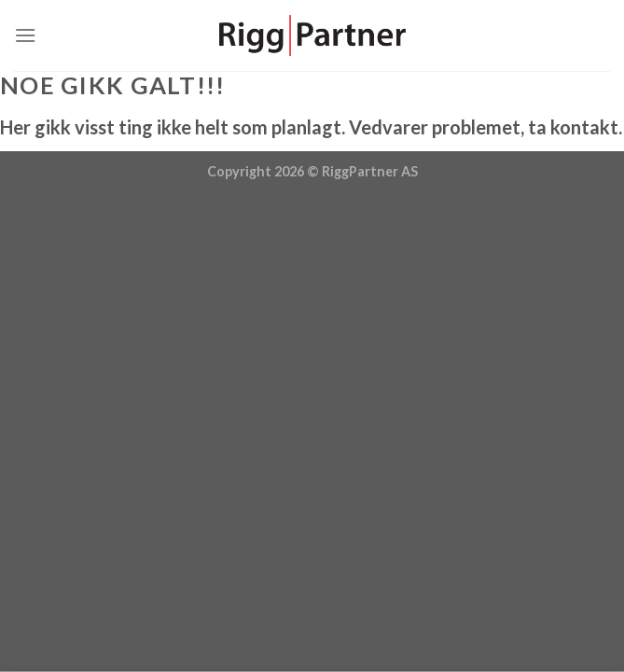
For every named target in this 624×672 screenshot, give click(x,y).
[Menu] (25, 35)
